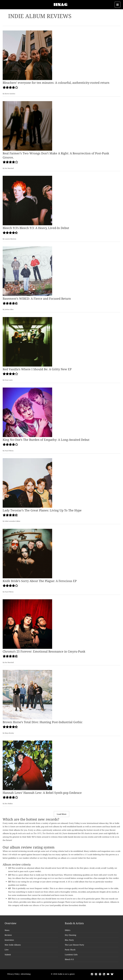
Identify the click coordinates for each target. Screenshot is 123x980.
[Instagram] (96, 974)
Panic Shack (70, 950)
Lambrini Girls (71, 955)
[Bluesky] (112, 974)
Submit (8, 955)
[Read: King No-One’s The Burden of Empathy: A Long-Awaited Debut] (27, 412)
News (7, 930)
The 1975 (37, 833)
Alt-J (61, 833)
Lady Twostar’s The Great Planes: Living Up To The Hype (42, 510)
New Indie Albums (13, 945)
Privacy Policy (14, 974)
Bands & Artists (74, 923)
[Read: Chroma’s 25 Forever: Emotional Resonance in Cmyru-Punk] (27, 624)
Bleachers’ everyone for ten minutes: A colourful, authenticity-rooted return (56, 83)
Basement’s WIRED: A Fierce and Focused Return (37, 299)
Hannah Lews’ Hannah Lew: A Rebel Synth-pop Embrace (42, 793)
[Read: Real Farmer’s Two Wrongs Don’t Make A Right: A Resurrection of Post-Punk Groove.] (27, 126)
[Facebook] (92, 974)
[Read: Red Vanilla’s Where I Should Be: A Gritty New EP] (27, 341)
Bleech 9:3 (69, 959)
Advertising (26, 974)
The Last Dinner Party (74, 945)
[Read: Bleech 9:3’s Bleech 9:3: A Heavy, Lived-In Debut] (27, 200)
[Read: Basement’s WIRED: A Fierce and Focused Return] (27, 271)
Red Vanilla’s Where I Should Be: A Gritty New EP (37, 369)
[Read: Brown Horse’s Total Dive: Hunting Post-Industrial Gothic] (27, 694)
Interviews (9, 940)
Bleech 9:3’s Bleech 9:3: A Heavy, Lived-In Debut (36, 228)
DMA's (68, 930)
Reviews (8, 935)
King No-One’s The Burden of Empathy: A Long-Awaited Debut (46, 440)
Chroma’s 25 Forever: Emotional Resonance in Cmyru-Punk (44, 651)
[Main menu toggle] (118, 5)
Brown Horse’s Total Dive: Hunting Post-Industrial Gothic (43, 722)
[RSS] (104, 974)
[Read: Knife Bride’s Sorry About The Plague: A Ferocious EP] (27, 553)
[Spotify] (100, 974)
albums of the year (41, 905)
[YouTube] (108, 974)
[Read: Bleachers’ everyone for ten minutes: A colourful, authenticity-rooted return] (27, 55)
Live (7, 950)
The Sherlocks (48, 833)
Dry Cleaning (70, 935)
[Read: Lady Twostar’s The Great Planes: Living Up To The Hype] (27, 483)
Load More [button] (62, 814)
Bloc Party (69, 940)
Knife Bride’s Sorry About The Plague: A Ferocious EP (40, 581)
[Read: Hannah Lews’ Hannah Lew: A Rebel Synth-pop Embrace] (27, 765)
